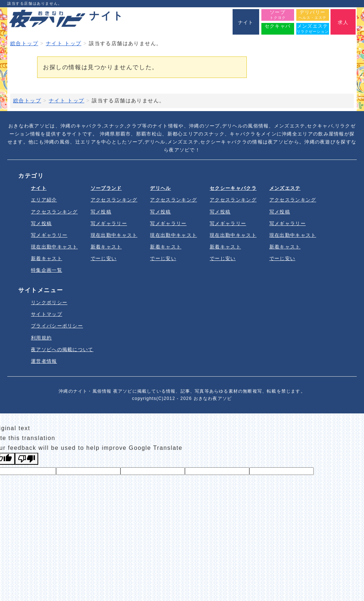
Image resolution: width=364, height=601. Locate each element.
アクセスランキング (54, 212)
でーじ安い (104, 258)
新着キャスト (47, 258)
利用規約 (41, 338)
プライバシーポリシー (57, 326)
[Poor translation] (27, 459)
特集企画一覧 (47, 270)
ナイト (39, 188)
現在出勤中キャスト (54, 247)
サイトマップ (47, 314)
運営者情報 (44, 361)
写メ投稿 (41, 223)
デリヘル (160, 188)
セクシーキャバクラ (233, 188)
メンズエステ (285, 188)
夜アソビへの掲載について (62, 349)
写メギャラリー (49, 235)
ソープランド (106, 188)
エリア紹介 (44, 200)
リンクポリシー (49, 303)
